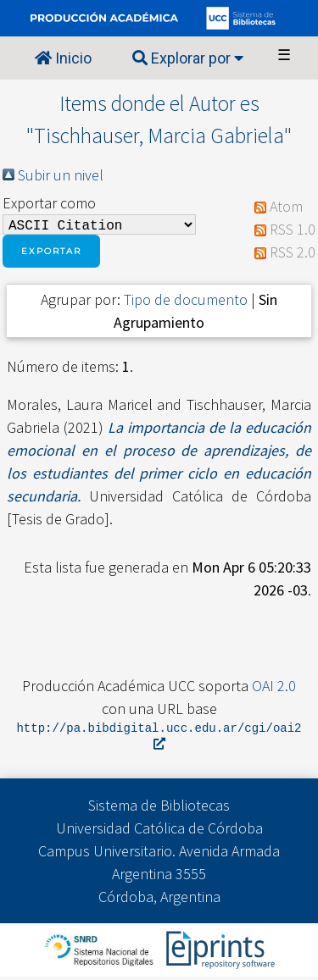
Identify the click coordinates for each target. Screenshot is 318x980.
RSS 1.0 (293, 231)
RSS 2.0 (293, 254)
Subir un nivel (61, 175)
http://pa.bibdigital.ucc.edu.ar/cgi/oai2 (159, 739)
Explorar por (188, 58)
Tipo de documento (186, 303)
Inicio (63, 58)
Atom (286, 208)
